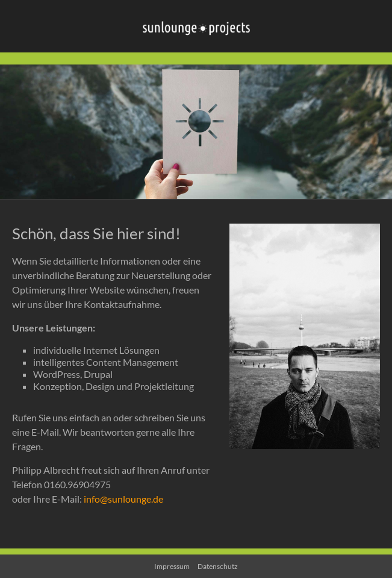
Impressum (172, 566)
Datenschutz (218, 566)
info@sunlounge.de (123, 499)
